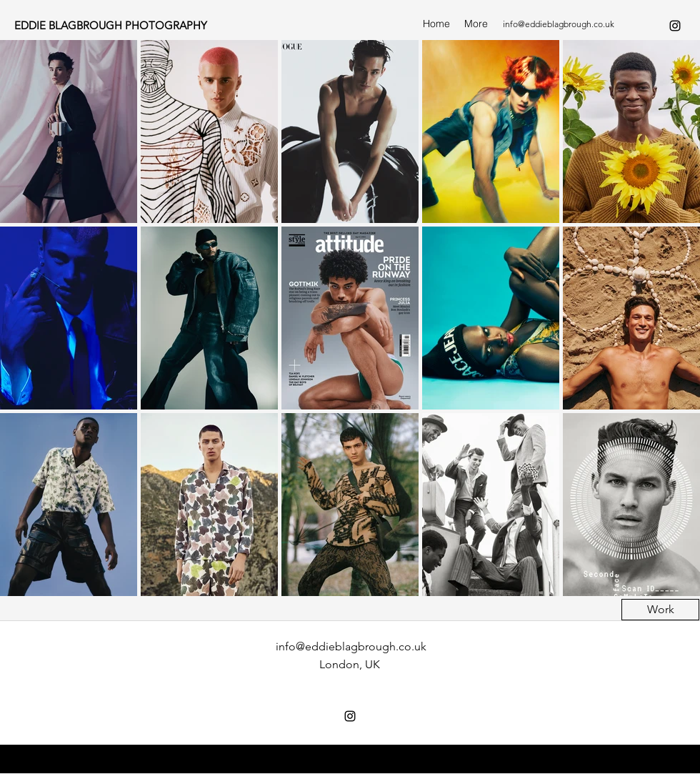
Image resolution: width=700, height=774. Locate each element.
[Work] (660, 610)
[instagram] (675, 26)
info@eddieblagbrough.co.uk (559, 24)
